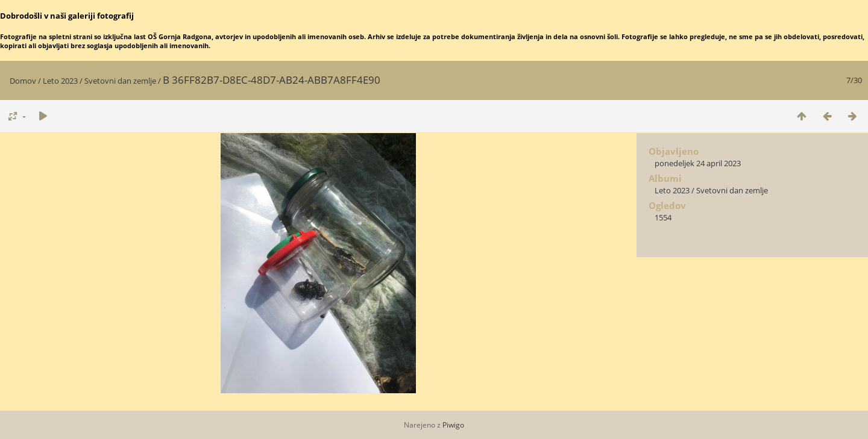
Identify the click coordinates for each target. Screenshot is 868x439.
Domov (23, 81)
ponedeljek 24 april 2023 (698, 163)
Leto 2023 (60, 81)
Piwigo (453, 425)
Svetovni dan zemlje (120, 81)
